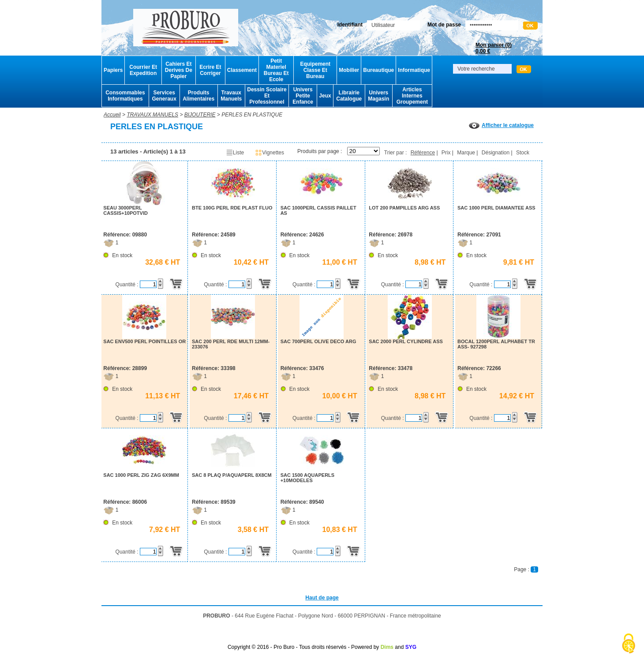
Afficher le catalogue (501, 125)
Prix (446, 153)
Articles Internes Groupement (412, 96)
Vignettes (270, 153)
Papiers (113, 70)
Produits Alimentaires (198, 96)
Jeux (325, 96)
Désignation (496, 153)
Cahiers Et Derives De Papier (179, 70)
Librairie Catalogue (349, 96)
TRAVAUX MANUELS (152, 115)
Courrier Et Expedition (143, 70)
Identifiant (350, 25)
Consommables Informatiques (125, 96)
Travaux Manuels (231, 96)
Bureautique (378, 70)
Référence (423, 153)
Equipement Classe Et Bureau (315, 70)
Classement (242, 70)
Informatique (414, 70)
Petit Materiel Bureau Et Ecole (276, 70)
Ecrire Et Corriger (210, 70)
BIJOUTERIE (200, 115)
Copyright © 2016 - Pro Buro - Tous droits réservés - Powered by (303, 647)
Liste (235, 153)
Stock (523, 153)
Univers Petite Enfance (303, 96)
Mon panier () (494, 48)
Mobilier (349, 70)
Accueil (112, 115)
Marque (466, 153)
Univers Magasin (378, 96)
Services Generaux (164, 96)
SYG (411, 647)
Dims (387, 647)
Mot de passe (444, 25)
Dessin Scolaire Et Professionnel (267, 96)
